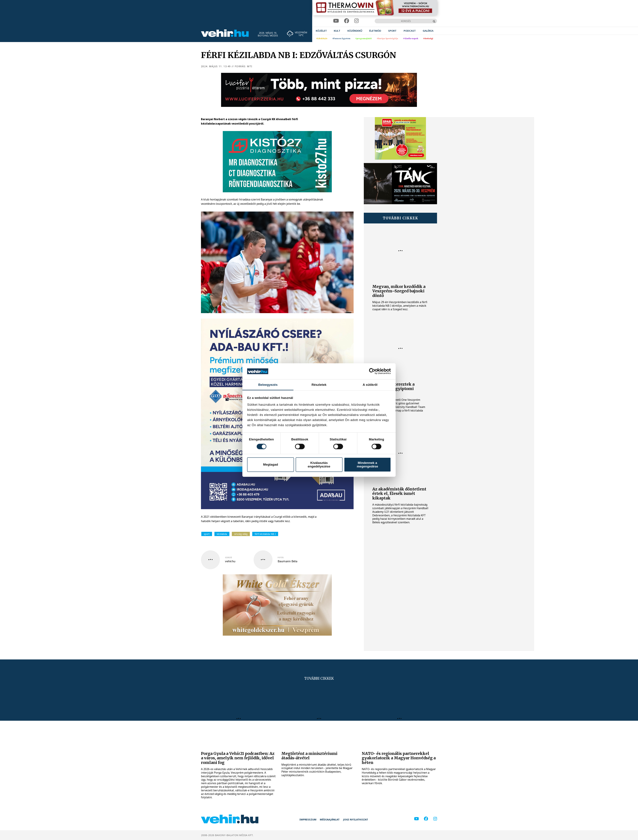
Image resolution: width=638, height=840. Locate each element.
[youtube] (336, 21)
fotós (281, 558)
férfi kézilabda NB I (265, 534)
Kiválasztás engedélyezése (319, 465)
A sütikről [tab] (370, 385)
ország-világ (241, 534)
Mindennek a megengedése (367, 465)
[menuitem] (321, 31)
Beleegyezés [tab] (268, 385)
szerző (228, 558)
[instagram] (356, 21)
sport (207, 534)
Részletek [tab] (319, 385)
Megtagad (271, 465)
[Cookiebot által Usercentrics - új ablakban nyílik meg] (376, 371)
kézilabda (222, 534)
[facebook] (347, 21)
